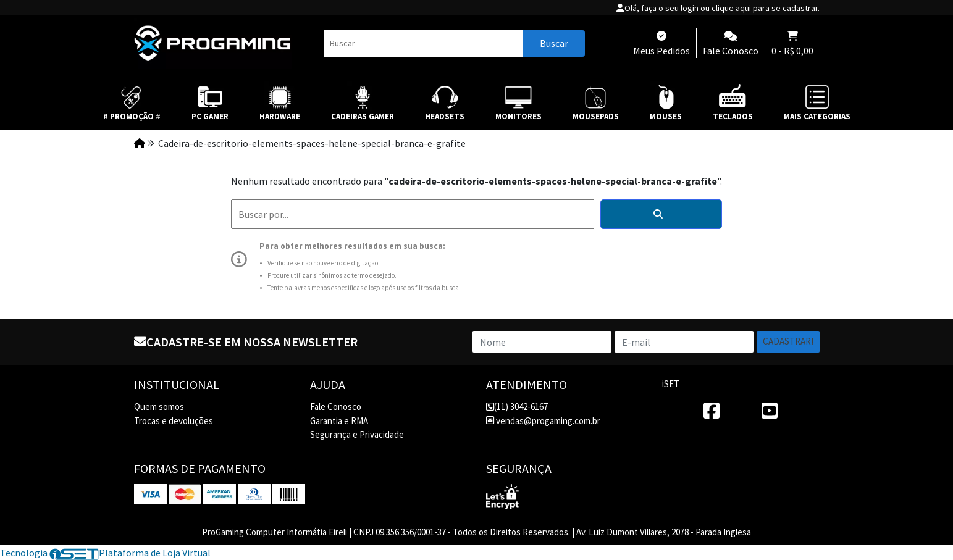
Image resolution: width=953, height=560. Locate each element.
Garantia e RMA (339, 421)
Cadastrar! (788, 341)
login (691, 8)
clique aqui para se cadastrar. (766, 8)
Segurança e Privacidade (357, 434)
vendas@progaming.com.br (543, 421)
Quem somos (159, 407)
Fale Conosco (336, 407)
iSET (671, 384)
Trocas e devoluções (174, 421)
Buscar (554, 43)
